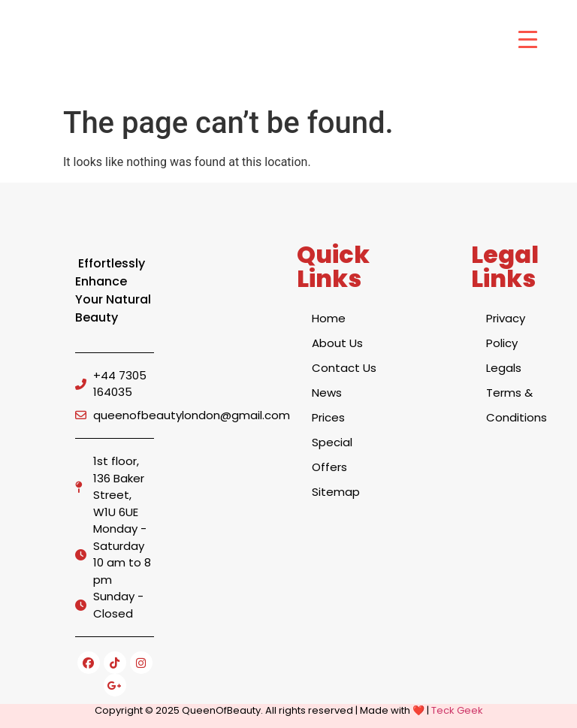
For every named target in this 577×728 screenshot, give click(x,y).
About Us (337, 343)
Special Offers (332, 455)
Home (329, 318)
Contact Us (344, 368)
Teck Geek (457, 710)
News (327, 393)
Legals (504, 368)
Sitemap (336, 492)
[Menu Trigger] (528, 39)
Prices (328, 417)
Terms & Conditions (517, 405)
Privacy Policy (506, 331)
